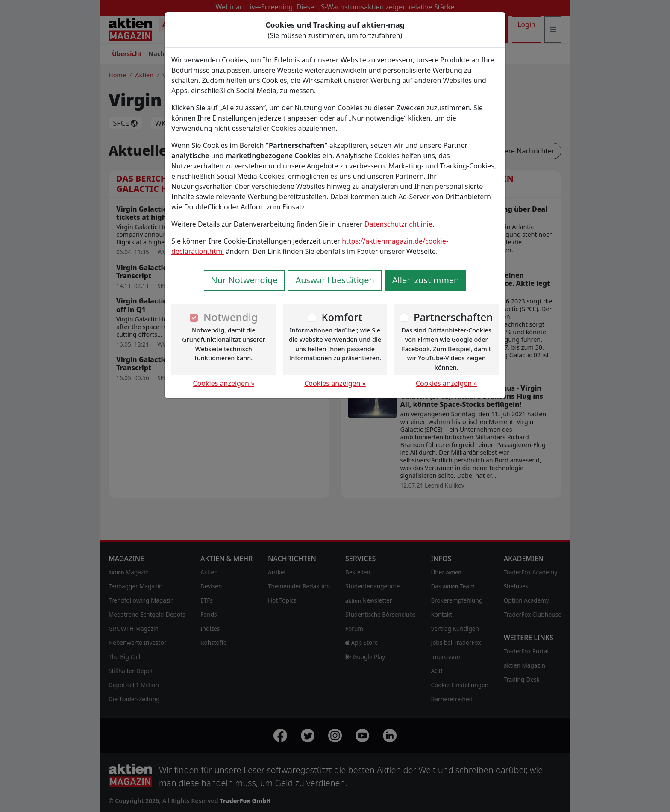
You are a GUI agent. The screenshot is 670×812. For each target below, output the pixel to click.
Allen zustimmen (426, 280)
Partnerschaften (453, 317)
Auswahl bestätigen (335, 280)
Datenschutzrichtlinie (398, 224)
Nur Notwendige (244, 280)
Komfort (342, 317)
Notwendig (231, 317)
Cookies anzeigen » (224, 383)
